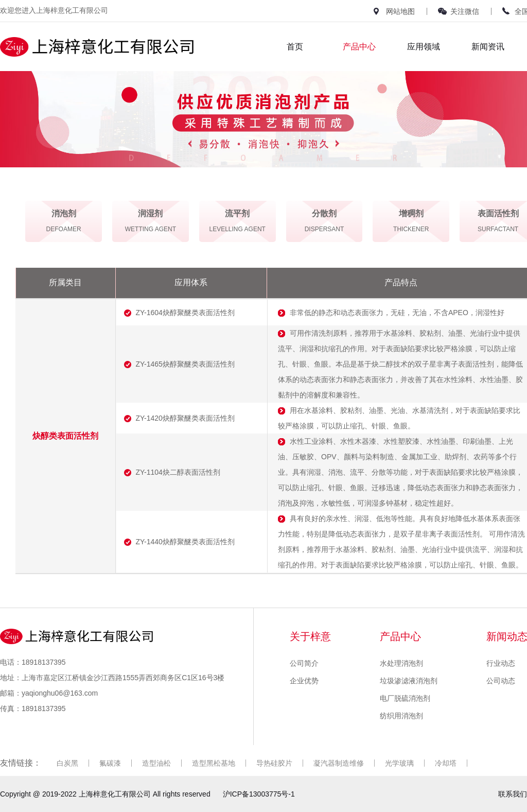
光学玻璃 (399, 763)
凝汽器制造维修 (339, 763)
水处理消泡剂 (401, 663)
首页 (295, 47)
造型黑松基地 (214, 763)
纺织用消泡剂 (401, 716)
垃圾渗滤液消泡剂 (409, 681)
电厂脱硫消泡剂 (405, 698)
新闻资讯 (488, 47)
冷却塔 (446, 763)
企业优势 (304, 681)
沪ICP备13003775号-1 (259, 794)
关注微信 (465, 11)
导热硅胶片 (274, 763)
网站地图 (400, 11)
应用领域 (424, 47)
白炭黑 (67, 763)
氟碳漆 (110, 763)
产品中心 (359, 47)
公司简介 (304, 663)
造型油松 (156, 763)
